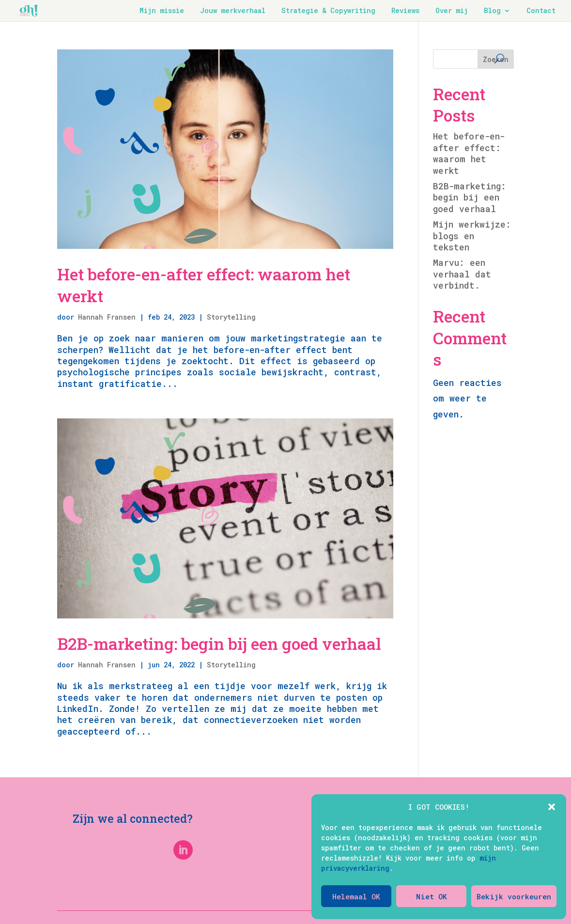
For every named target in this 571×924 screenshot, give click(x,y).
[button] (552, 807)
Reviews (405, 11)
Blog (492, 11)
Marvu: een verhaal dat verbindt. (462, 274)
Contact (541, 11)
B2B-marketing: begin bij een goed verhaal (219, 643)
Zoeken (496, 59)
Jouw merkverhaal (233, 11)
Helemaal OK (356, 896)
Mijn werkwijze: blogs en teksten (472, 236)
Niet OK (432, 896)
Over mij (452, 11)
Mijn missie (162, 11)
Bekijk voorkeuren (514, 896)
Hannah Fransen (107, 317)
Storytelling (231, 317)
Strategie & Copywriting (328, 11)
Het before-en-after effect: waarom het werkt (204, 285)
